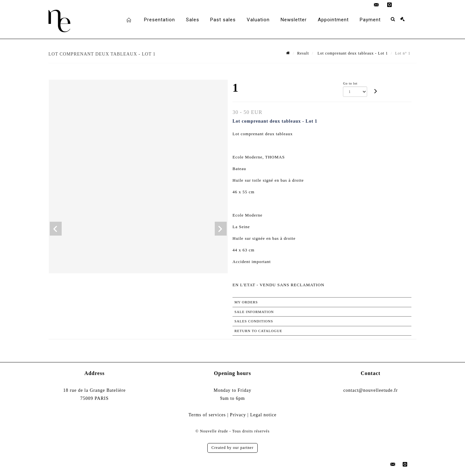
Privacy (238, 415)
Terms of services (207, 415)
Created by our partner (232, 448)
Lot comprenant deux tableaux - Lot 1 (352, 53)
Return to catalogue (258, 331)
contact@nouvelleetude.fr (371, 390)
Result (303, 53)
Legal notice (263, 415)
